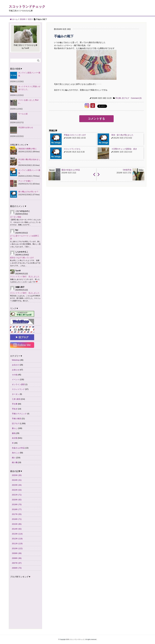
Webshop (16, 360)
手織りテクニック (19, 414)
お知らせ (16, 370)
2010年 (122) (17, 549)
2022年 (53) (17, 490)
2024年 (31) (17, 480)
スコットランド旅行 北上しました (25, 277)
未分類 (15, 438)
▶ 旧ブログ (22, 337)
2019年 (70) (17, 505)
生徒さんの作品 (18, 448)
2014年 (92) (17, 529)
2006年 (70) (17, 568)
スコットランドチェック (27, 7)
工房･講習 (16, 399)
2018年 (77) (17, 509)
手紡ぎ (15, 409)
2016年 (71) (17, 519)
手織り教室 (16, 419)
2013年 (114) (17, 534)
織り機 (15, 462)
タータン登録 (16, 217)
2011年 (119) (17, 544)
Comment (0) (136, 98)
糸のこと (16, 453)
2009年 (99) (17, 553)
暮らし (15, 428)
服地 (14, 433)
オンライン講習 (18, 384)
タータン (16, 394)
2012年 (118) (17, 539)
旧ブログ (126, 98)
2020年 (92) (17, 500)
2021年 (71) (17, 495)
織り (14, 458)
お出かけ (16, 365)
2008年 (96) (17, 558)
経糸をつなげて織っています (22, 258)
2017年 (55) (17, 514)
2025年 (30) (17, 475)
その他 (15, 375)
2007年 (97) (17, 563)
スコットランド (18, 389)
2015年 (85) (17, 524)
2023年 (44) (17, 485)
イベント (16, 380)
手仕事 (118, 98)
